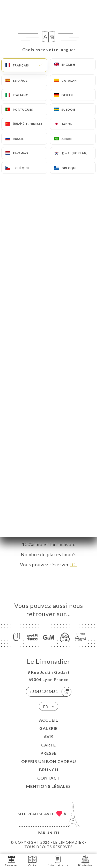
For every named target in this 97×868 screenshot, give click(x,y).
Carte (48, 745)
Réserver (12, 861)
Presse (49, 753)
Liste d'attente (58, 861)
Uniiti (53, 833)
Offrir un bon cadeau (49, 761)
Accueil (49, 720)
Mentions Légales (48, 786)
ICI (74, 564)
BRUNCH (49, 770)
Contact (48, 778)
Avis (49, 737)
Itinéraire (85, 861)
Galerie (48, 728)
